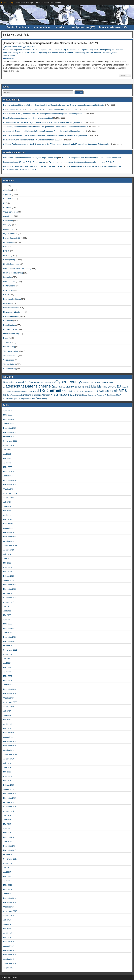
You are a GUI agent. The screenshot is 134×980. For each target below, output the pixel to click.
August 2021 (8, 654)
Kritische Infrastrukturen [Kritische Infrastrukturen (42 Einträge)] (12, 395)
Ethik (96, 50)
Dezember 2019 (10, 741)
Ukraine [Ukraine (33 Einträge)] (113, 395)
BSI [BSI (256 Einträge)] (26, 382)
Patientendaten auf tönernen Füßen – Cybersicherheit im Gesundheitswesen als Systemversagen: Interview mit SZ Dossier (54, 105)
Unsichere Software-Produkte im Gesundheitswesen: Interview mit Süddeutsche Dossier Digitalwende (45, 135)
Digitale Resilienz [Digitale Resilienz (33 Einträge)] (59, 387)
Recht (61, 52)
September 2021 (10, 650)
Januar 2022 (8, 633)
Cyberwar (7, 225)
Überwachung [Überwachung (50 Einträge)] (42, 398)
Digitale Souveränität (71, 50)
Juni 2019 (7, 768)
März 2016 (8, 937)
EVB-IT (6, 251)
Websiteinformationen (17, 27)
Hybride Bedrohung (11, 264)
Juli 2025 (7, 450)
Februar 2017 (9, 889)
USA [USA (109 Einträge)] (119, 395)
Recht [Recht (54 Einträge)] (85, 395)
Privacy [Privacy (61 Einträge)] (79, 395)
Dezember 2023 (10, 532)
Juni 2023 (7, 559)
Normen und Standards (13, 312)
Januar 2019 (8, 789)
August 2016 (8, 916)
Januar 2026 (8, 424)
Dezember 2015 (10, 950)
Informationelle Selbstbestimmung (17, 268)
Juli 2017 (7, 868)
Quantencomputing (11, 334)
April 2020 (7, 724)
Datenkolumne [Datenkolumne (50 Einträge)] (107, 383)
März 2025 (8, 467)
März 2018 (8, 833)
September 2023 (10, 545)
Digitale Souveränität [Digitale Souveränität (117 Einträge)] (77, 387)
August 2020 (8, 707)
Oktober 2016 (9, 907)
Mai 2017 (7, 876)
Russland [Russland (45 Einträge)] (100, 395)
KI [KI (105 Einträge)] (115, 391)
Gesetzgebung (105, 50)
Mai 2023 (7, 563)
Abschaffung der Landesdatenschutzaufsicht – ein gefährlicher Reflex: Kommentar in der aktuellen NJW (46, 127)
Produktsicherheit (10, 329)
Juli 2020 (7, 711)
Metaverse (8, 303)
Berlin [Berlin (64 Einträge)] (8, 383)
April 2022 (7, 620)
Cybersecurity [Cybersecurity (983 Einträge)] (68, 382)
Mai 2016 (7, 929)
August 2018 (8, 811)
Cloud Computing (10, 212)
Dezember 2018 (10, 794)
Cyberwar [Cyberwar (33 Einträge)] (97, 383)
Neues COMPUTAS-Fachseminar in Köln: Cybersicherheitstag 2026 (31, 140)
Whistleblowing (9, 55)
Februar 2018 (9, 837)
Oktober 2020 (9, 698)
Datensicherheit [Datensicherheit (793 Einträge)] (39, 386)
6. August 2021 (31, 47)
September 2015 (10, 963)
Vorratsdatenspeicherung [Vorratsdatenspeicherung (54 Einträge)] (13, 398)
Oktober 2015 (9, 959)
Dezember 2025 (10, 428)
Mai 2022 (7, 615)
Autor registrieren (42, 27)
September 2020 (10, 702)
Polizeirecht (53, 52)
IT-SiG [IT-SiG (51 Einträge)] (99, 391)
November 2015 (10, 955)
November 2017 (10, 850)
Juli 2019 (7, 763)
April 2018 (7, 828)
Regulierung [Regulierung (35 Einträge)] (92, 395)
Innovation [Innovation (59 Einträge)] (33, 391)
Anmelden (61, 27)
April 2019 (7, 776)
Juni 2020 (7, 715)
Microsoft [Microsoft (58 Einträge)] (46, 395)
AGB (5, 186)
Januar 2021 (8, 685)
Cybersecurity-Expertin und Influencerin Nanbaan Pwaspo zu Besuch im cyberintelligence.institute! (44, 131)
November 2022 (10, 589)
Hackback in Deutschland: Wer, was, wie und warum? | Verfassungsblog (33, 166)
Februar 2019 (9, 785)
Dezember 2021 (10, 637)
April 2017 (7, 881)
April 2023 (7, 567)
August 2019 (8, 759)
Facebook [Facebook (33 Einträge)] (125, 387)
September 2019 (10, 754)
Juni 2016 (7, 924)
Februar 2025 (9, 472)
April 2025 (7, 463)
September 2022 (10, 598)
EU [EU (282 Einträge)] (119, 386)
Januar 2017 (8, 894)
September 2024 (10, 493)
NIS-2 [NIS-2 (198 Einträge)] (54, 395)
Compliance (8, 216)
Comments (10, 58)
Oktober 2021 (9, 646)
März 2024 (8, 519)
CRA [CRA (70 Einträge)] (53, 383)
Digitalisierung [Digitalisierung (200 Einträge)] (98, 386)
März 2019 (8, 781)
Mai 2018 (7, 824)
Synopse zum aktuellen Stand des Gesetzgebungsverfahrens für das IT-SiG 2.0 (81, 162)
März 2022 (8, 624)
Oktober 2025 (9, 437)
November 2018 (10, 798)
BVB (5, 203)
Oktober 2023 (9, 541)
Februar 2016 (9, 942)
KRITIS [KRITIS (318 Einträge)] (121, 391)
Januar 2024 (8, 528)
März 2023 (8, 572)
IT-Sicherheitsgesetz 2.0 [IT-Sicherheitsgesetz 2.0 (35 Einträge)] (88, 391)
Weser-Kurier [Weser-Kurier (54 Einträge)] (30, 398)
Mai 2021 (7, 667)
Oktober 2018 (9, 802)
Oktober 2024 (9, 489)
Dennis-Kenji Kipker (13, 47)
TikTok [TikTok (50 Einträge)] (107, 395)
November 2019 (10, 746)
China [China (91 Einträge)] (32, 382)
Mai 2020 (7, 720)
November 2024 (10, 485)
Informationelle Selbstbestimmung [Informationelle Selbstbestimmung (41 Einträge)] (15, 391)
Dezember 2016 (10, 898)
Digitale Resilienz (10, 234)
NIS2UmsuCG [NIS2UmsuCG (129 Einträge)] (67, 395)
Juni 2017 (7, 872)
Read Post (125, 76)
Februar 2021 (9, 680)
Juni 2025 (7, 454)
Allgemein (18, 50)
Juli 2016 (7, 920)
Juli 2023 (7, 554)
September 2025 (10, 441)
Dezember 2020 (10, 689)
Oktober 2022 (9, 593)
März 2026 (8, 415)
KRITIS (6, 295)
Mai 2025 (7, 458)
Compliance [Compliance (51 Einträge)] (45, 383)
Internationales (9, 282)
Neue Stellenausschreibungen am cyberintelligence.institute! (28, 118)
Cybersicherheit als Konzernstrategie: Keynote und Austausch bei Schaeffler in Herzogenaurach (43, 122)
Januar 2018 (8, 841)
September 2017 (10, 859)
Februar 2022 (9, 628)
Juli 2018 (7, 815)
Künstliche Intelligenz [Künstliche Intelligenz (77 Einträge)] (31, 395)
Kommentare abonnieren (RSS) (113, 27)
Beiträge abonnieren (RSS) (83, 27)
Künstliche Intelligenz (12, 299)
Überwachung (80, 52)
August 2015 (8, 968)
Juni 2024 (7, 506)
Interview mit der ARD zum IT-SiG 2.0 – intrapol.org (24, 162)
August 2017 (8, 863)
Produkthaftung (10, 325)
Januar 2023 (8, 580)
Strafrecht (69, 52)
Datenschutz (57, 50)
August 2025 (8, 445)
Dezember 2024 (10, 480)
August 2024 (8, 498)
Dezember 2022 (10, 585)
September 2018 (10, 807)
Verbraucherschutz (94, 52)
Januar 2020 (8, 737)
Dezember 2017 (10, 846)
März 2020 (8, 728)
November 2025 (10, 432)
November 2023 (10, 537)
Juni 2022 (7, 611)
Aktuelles (9, 50)
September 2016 (10, 911)
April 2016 (7, 933)
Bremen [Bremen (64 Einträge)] (19, 383)
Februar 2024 (9, 524)
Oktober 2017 (9, 855)
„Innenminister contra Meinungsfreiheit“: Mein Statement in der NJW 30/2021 (51, 43)
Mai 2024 (7, 511)
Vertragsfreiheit (9, 364)
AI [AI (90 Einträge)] (4, 382)
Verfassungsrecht (110, 52)
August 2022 (8, 602)
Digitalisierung (87, 50)
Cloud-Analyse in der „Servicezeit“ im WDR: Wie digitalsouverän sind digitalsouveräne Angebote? (43, 114)
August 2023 (8, 550)
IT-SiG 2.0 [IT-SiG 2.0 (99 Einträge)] (108, 391)
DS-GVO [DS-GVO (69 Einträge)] (112, 387)
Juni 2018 (7, 820)
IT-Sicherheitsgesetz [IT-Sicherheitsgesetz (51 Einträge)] (70, 391)
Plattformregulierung (39, 52)
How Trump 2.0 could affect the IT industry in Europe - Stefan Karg (31, 158)
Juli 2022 (7, 606)
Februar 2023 (9, 576)
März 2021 (8, 676)
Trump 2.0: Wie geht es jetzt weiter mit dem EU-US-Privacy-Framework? (91, 158)
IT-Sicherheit (24, 52)
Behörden (27, 50)
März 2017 (8, 885)
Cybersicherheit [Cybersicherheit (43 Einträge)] (87, 383)
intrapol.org (7, 2)
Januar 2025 (8, 476)
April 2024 (7, 515)
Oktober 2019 (9, 750)
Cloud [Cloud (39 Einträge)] (37, 383)
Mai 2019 (7, 772)
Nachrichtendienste (11, 308)
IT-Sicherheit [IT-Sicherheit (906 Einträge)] (50, 390)
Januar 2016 (8, 946)
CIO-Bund (36, 50)
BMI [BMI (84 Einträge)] (13, 382)
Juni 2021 (7, 663)
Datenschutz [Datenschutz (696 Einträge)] (14, 386)
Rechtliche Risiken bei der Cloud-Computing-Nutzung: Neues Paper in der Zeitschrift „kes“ (40, 109)
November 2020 (10, 693)
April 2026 (7, 411)
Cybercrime (46, 50)
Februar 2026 (9, 419)
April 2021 (7, 672)
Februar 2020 (9, 733)
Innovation (8, 277)
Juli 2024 (7, 502)
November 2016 (10, 902)
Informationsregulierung (13, 273)
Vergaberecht (9, 360)
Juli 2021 (7, 659)
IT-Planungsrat (9, 286)
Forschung (8, 255)
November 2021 (10, 641)
